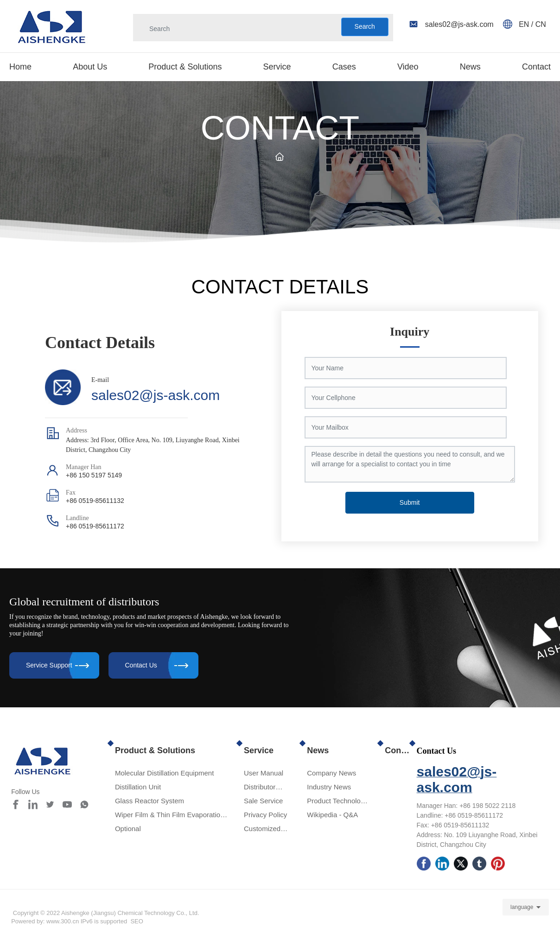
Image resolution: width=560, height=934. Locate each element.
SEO (137, 921)
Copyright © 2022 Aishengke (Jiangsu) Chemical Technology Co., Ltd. (108, 913)
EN (525, 24)
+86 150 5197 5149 (94, 475)
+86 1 (468, 806)
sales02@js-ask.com (156, 395)
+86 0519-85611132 (95, 501)
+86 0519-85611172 (95, 526)
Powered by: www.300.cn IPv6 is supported (69, 921)
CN (541, 24)
